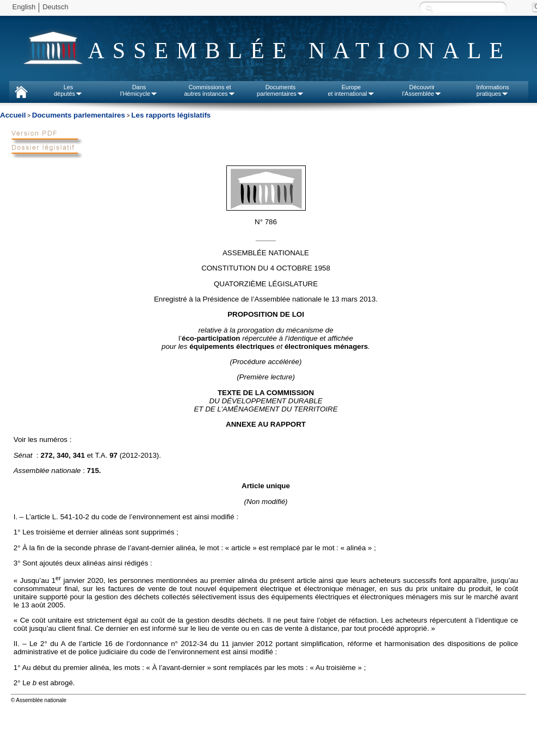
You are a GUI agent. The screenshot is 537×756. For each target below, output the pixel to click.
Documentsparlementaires (280, 90)
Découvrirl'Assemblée (422, 90)
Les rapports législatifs (171, 115)
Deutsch (55, 7)
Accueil (13, 115)
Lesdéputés (68, 90)
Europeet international (351, 90)
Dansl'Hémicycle (139, 90)
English (24, 7)
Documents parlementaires (79, 115)
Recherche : (429, 8)
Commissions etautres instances (209, 90)
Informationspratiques (493, 90)
